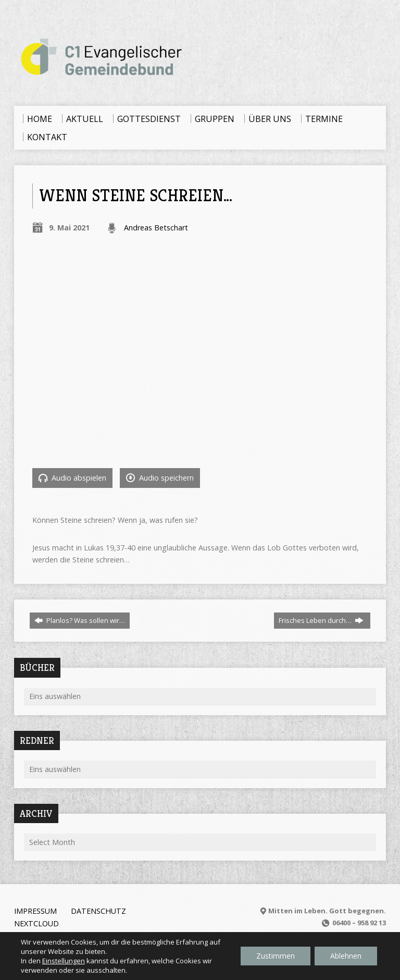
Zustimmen (276, 956)
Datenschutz (98, 911)
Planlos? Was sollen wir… (80, 620)
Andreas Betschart (156, 228)
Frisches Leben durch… (321, 620)
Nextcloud (36, 923)
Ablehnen (346, 956)
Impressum (35, 911)
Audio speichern (160, 478)
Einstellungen (64, 961)
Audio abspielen (72, 478)
